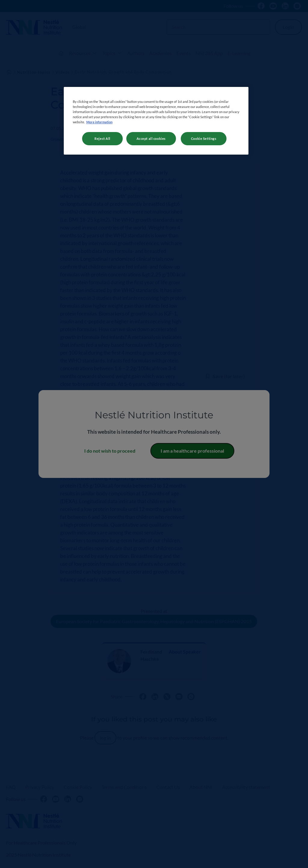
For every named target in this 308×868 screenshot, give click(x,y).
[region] (156, 121)
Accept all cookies (151, 139)
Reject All (102, 139)
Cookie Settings (204, 139)
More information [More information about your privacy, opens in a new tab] (99, 122)
